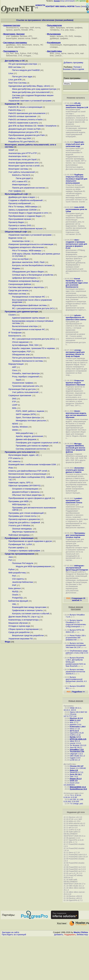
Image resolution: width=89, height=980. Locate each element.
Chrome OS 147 (77, 766)
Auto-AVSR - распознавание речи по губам (76, 209)
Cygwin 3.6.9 (75, 758)
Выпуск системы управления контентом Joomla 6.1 (75, 672)
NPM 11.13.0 (75, 720)
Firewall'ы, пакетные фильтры (26, 373)
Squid (18, 380)
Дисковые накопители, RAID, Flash (28, 262)
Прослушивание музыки (20, 219)
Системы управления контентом (31, 449)
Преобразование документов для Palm (27, 135)
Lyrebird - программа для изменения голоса (74, 500)
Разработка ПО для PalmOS (22, 142)
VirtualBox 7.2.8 (77, 749)
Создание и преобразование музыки (25, 229)
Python (23, 53)
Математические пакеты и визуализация (27, 474)
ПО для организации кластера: (23, 64)
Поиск (78, 6)
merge (76, 804)
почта (38, 28)
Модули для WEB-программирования (33, 566)
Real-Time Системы (18, 83)
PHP (29, 53)
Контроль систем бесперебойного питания (32, 265)
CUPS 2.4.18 (75, 735)
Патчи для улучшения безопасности (29, 358)
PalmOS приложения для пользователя (27, 113)
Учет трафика (15, 191)
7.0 (71, 804)
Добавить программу (73, 63)
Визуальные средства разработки (28, 635)
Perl (12, 53)
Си (7, 53)
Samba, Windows (20, 427)
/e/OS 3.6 (74, 781)
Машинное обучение (18, 623)
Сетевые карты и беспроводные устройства (33, 275)
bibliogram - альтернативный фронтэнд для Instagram (77, 568)
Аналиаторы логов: (21, 241)
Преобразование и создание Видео (25, 216)
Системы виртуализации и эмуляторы (26, 287)
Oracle (15, 595)
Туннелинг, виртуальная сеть (26, 386)
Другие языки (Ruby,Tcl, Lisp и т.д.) (24, 617)
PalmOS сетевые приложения (23, 116)
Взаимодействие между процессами (29, 607)
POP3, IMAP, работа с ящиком (30, 411)
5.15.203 (67, 801)
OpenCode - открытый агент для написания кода (75, 144)
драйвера (54, 38)
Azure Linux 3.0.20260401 (72, 784)
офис (52, 28)
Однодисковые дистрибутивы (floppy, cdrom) (29, 86)
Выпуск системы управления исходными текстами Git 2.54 (76, 645)
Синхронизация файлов (20, 284)
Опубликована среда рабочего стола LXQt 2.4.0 (77, 652)
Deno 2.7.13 (75, 729)
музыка (60, 36)
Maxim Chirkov (81, 932)
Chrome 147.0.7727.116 (70, 715)
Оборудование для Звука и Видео (28, 272)
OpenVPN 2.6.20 (77, 733)
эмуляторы (19, 47)
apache (17, 30)
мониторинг (11, 38)
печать (36, 45)
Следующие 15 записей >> (78, 599)
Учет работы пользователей (21, 172)
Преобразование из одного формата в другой (30, 498)
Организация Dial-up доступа (22, 389)
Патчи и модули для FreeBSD (26, 70)
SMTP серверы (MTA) (26, 414)
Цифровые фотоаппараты (24, 278)
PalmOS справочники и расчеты (23, 123)
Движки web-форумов (26, 439)
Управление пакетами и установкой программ (30, 101)
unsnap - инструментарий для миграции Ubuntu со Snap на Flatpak (75, 353)
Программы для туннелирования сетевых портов (75, 535)
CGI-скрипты (18, 579)
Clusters (12, 315)
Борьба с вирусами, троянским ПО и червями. (34, 348)
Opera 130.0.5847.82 (78, 712)
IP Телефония (15, 333)
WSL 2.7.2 (74, 722)
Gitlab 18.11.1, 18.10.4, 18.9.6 (73, 709)
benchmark (27, 45)
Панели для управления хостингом (28, 188)
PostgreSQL (18, 598)
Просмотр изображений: (20, 203)
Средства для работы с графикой (24, 522)
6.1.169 (80, 799)
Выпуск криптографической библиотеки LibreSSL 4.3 (76, 679)
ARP (14, 367)
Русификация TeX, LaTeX (20, 544)
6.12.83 (74, 797)
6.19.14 (78, 795)
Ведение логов (15, 238)
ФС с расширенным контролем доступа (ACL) (34, 308)
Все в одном (78, 69)
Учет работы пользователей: (26, 392)
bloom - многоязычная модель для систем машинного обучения (76, 414)
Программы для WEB (18, 501)
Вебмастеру (82, 935)
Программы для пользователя (20, 452)
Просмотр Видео (16, 222)
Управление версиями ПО (21, 639)
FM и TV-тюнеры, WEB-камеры (23, 207)
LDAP (15, 405)
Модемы (16, 268)
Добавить (59, 935)
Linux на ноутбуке (20, 259)
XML (14, 604)
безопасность (12, 28)
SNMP (34, 38)
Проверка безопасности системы (28, 361)
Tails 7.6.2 (74, 777)
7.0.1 (72, 795)
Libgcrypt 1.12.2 (76, 754)
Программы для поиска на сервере (32, 446)
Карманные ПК (12, 104)
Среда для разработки (19, 632)
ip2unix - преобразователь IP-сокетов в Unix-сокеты (76, 317)
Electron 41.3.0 (76, 718)
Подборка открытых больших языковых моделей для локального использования (77, 179)
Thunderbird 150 (77, 752)
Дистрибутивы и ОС (15, 61)
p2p (67, 30)
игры (72, 30)
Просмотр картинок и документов (24, 519)
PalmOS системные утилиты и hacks (25, 120)
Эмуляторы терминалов (23, 532)
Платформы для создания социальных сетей (37, 443)
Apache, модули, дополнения (29, 436)
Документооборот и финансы (26, 492)
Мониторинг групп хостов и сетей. (24, 166)
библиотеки (11, 56)
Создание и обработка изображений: (26, 200)
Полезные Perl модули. (23, 563)
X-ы (62, 30)
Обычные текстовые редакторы (27, 495)
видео (53, 36)
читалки (70, 28)
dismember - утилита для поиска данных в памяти (75, 470)
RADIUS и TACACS (21, 175)
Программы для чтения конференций (26, 513)
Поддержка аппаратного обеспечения (26, 247)
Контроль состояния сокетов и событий (31, 614)
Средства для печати (18, 290)
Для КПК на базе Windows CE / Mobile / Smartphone (32, 126)
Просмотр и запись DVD (20, 225)
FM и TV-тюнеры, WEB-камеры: (27, 251)
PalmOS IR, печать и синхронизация (25, 107)
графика (78, 28)
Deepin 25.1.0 (76, 779)
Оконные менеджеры (22, 529)
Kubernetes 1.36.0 (78, 727)
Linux (58, 53)
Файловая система (17, 294)
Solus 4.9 (74, 770)
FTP (14, 402)
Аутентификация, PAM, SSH (25, 345)
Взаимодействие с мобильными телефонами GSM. (32, 464)
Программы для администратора (21, 312)
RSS (68, 598)
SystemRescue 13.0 (78, 789)
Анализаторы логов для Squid (22, 159)
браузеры (60, 28)
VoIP (32, 28)
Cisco (15, 370)
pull (81, 804)
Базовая (67, 69)
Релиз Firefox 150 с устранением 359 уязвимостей (76, 638)
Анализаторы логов (18, 156)
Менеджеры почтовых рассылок (31, 421)
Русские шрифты (16, 548)
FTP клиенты (14, 458)
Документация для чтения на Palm (25, 129)
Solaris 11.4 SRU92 (78, 768)
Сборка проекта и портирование (24, 629)
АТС (30, 36)
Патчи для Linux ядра (22, 77)
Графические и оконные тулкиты (27, 610)
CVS (20, 56)
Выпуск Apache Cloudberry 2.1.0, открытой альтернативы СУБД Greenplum (76, 623)
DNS (14, 399)
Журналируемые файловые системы (29, 305)
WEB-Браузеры (19, 504)
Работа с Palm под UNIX (20, 138)
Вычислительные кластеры (25, 326)
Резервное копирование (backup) (24, 281)
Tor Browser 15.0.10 (78, 745)
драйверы (11, 45)
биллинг (24, 36)
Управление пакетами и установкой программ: (30, 235)
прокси (9, 30)
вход (62, 1)
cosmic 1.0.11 (75, 743)
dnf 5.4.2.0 (74, 731)
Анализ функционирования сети (23, 163)
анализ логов (24, 38)
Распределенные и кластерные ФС (29, 297)
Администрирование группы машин (29, 318)
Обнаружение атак (21, 355)
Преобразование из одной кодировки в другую (30, 541)
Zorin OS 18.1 (76, 774)
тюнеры (78, 36)
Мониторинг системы (18, 169)
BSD (52, 53)
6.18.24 (67, 797)
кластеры (24, 28)
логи (19, 45)
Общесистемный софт (16, 232)
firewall (25, 30)
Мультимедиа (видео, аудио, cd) (23, 455)
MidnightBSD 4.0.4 (78, 787)
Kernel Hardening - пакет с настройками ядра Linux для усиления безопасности (77, 283)
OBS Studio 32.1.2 (77, 756)
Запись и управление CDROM (22, 210)
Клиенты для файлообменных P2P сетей (28, 471)
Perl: (14, 576)
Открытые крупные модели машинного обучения (75, 383)
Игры (11, 468)
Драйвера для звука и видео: (22, 197)
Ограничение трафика (23, 383)
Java (17, 53)
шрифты (82, 45)
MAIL (14, 408)
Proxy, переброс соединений (25, 377)
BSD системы (15, 67)
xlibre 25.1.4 (75, 741)
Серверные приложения (20, 395)
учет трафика (12, 36)
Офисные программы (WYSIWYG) (24, 486)
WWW (15, 430)
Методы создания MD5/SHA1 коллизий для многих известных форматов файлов (75, 448)
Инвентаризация (20, 185)
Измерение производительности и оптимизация (31, 244)
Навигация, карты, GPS (19, 483)
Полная (77, 67)
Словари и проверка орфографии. (25, 551)
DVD (71, 36)
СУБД (35, 53)
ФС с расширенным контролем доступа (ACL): (34, 339)
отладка (27, 56)
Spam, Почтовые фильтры (28, 417)
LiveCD (58, 56)
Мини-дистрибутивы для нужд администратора (34, 89)
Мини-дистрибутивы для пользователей (31, 92)
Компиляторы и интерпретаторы (24, 620)
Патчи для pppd (23, 178)
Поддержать (70, 935)
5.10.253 (75, 801)
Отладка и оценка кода (19, 626)
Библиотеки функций (18, 601)
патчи (64, 53)
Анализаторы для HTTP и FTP (23, 153)
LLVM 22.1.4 (75, 760)
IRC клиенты (14, 461)
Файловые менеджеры (19, 535)
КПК (77, 53)
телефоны (55, 30)
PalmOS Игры (15, 110)
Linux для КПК (15, 80)
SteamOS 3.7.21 (77, 772)
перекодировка (70, 45)
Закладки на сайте (10, 932)
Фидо (8, 642)
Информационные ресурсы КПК (23, 132)
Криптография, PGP (21, 351)
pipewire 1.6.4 (75, 725)
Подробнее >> (78, 692)
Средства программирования (20, 554)
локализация (56, 45)
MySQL (15, 591)
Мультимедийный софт (17, 194)
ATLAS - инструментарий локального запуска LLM (77, 105)
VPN (31, 30)
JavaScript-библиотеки (23, 582)
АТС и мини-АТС (20, 181)
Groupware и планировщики (25, 489)
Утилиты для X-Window (19, 525)
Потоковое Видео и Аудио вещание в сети (28, 213)
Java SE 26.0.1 (76, 747)
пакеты (71, 53)
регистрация (70, 1)
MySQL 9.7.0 (75, 737)
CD (66, 36)
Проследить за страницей (14, 935)
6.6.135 (73, 799)
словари (54, 47)
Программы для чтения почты (22, 516)
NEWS (15, 424)
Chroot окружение (20, 342)
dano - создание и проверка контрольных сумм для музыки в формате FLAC (76, 244)
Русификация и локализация (19, 538)
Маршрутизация (16, 364)
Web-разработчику (25, 433)
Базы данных (15, 588)
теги (83, 6)
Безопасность (15, 336)
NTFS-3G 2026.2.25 (78, 739)
